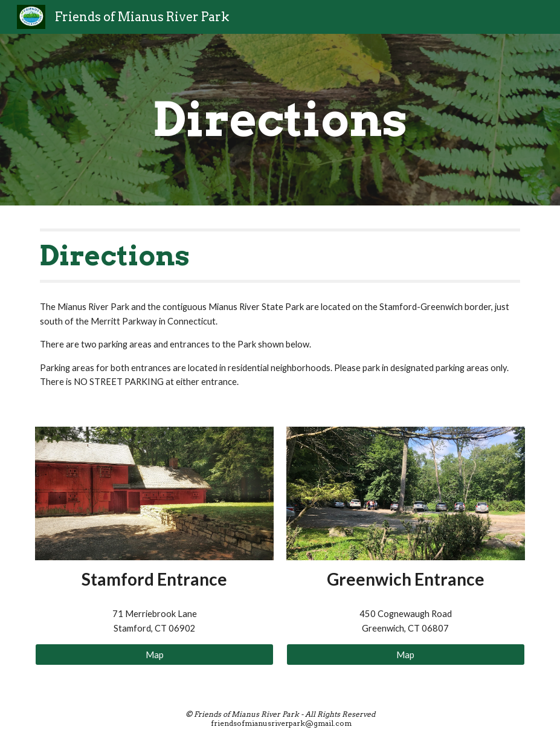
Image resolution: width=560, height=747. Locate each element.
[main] (280, 120)
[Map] (154, 655)
